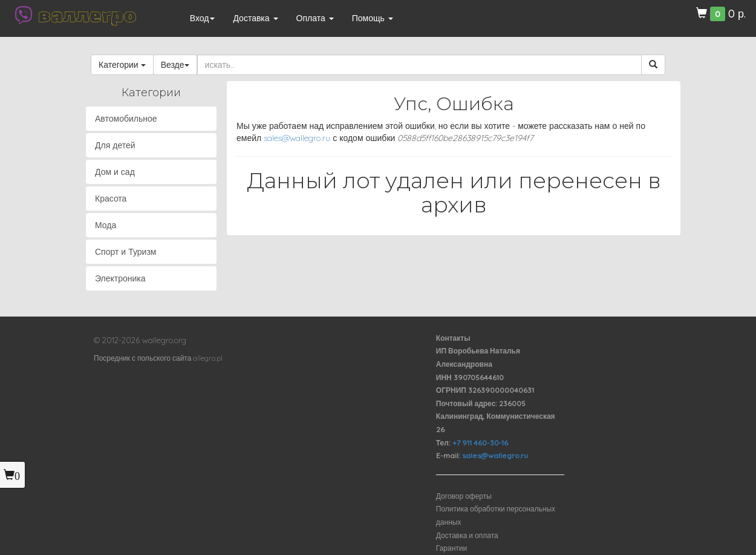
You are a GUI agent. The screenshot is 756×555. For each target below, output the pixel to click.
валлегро (87, 15)
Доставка (255, 18)
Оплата (315, 18)
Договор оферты (464, 496)
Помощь (373, 18)
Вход (203, 18)
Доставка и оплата (467, 535)
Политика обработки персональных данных (496, 515)
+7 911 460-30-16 (480, 443)
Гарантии (451, 548)
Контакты (453, 338)
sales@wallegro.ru (297, 138)
